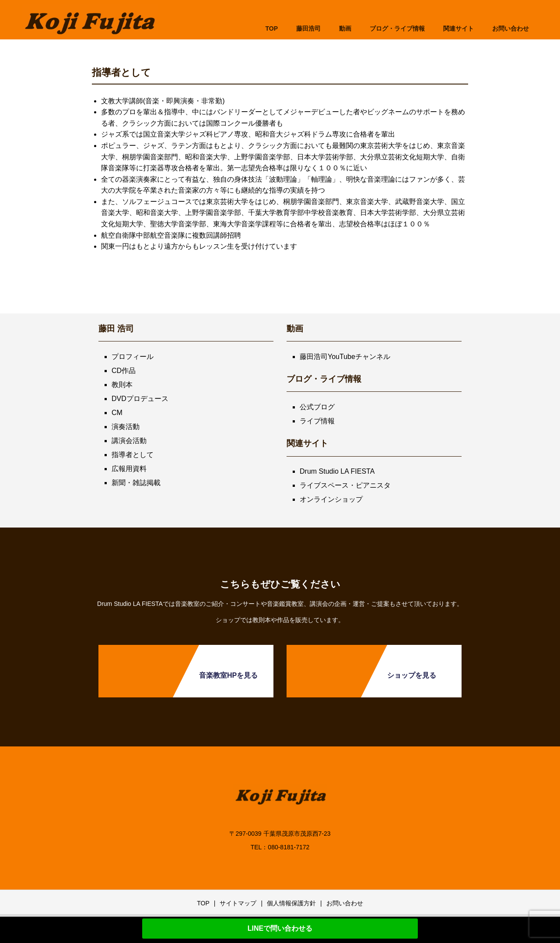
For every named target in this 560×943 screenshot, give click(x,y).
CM (117, 413)
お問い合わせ (345, 903)
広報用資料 (129, 469)
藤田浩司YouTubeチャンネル (345, 357)
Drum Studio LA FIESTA (337, 471)
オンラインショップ (331, 499)
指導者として (133, 455)
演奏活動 (126, 427)
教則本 (122, 385)
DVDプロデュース (140, 399)
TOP (271, 28)
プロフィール (133, 357)
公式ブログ (317, 407)
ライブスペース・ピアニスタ (345, 485)
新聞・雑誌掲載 (136, 483)
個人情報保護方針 (291, 903)
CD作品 (124, 371)
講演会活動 (129, 441)
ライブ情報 (317, 421)
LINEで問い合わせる (280, 928)
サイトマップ (238, 903)
